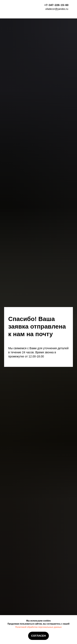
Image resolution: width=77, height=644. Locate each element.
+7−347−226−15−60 (56, 5)
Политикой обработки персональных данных (39, 627)
